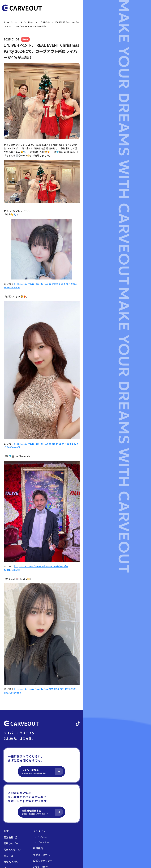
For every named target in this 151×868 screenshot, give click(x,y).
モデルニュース (44, 819)
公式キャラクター (45, 826)
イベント (11, 833)
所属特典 (41, 813)
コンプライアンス (38, 842)
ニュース (21, 22)
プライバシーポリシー (17, 842)
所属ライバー (14, 808)
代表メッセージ (15, 815)
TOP (9, 796)
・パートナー (45, 807)
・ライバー (43, 802)
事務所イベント (15, 827)
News (33, 22)
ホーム (9, 22)
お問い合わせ (43, 832)
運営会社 (13, 802)
